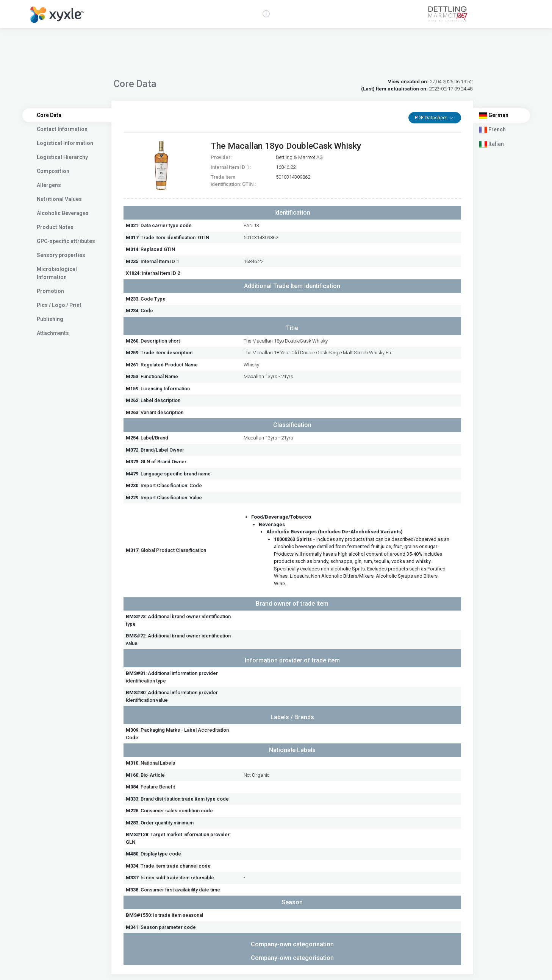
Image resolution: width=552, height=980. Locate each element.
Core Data (49, 115)
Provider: (221, 157)
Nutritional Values (59, 199)
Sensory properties (61, 255)
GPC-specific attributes (66, 241)
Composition (53, 171)
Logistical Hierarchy (62, 157)
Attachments (53, 333)
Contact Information (62, 129)
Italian (491, 144)
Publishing (50, 319)
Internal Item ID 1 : (231, 167)
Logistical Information (65, 143)
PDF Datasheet (432, 118)
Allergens (49, 185)
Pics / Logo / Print (59, 305)
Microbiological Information (57, 273)
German (494, 115)
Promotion (50, 291)
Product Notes (55, 227)
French (492, 130)
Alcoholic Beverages (63, 213)
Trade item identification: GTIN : (233, 181)
